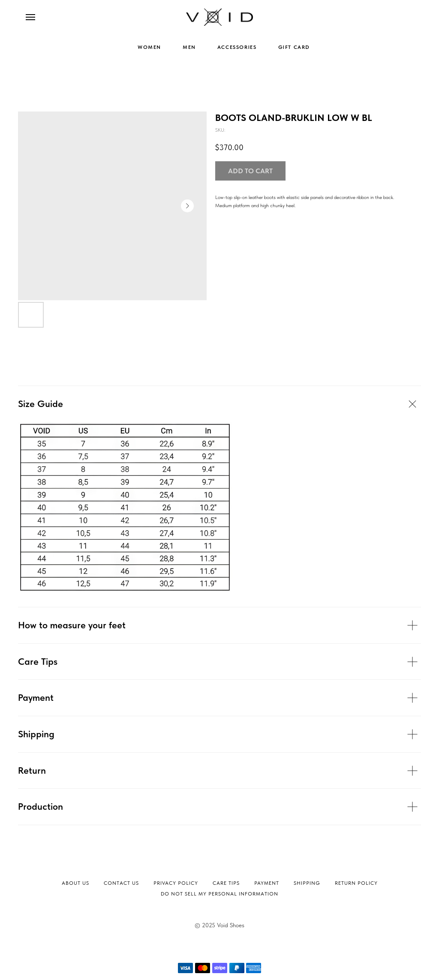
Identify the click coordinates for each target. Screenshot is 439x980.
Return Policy (356, 883)
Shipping (307, 883)
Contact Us (121, 883)
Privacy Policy (176, 883)
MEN (189, 47)
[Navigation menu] (30, 17)
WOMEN (149, 47)
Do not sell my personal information (219, 894)
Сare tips (226, 883)
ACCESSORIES (237, 47)
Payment (267, 883)
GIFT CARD (294, 47)
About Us (75, 883)
